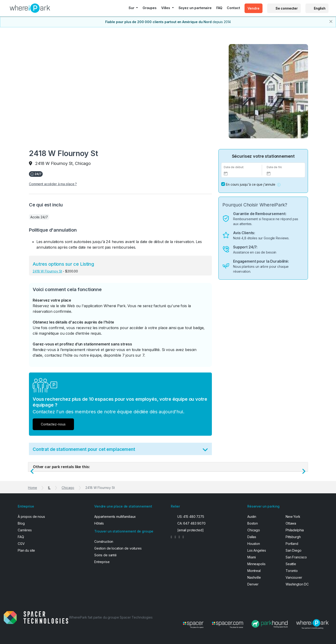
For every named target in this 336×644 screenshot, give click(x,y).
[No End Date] (223, 184)
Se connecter (287, 8)
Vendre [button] (253, 8)
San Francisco (296, 557)
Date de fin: (274, 167)
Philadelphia (295, 530)
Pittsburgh (293, 537)
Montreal (254, 571)
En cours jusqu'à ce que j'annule (251, 184)
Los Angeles (257, 550)
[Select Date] (242, 173)
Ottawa (291, 523)
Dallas (252, 537)
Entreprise (102, 562)
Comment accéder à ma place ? (53, 184)
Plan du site (26, 550)
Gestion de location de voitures (118, 548)
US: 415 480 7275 (191, 517)
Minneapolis (256, 564)
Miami (252, 557)
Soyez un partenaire (195, 8)
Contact (233, 8)
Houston (254, 544)
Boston (253, 523)
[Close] (331, 21)
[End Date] (285, 173)
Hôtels (99, 523)
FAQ (219, 8)
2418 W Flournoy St (47, 271)
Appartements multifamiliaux (115, 517)
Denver (253, 584)
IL (49, 488)
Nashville (254, 577)
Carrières (25, 530)
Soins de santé (105, 555)
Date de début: (234, 167)
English (320, 8)
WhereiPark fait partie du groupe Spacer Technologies (111, 617)
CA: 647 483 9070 (191, 523)
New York (293, 517)
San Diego (294, 550)
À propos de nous (31, 517)
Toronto (292, 571)
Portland (292, 544)
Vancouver (294, 577)
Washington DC (297, 584)
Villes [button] (166, 8)
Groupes (150, 8)
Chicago (68, 488)
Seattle (291, 564)
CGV (21, 544)
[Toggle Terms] (205, 451)
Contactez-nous (53, 424)
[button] (279, 184)
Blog (21, 523)
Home (32, 488)
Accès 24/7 (39, 217)
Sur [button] (132, 8)
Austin (252, 517)
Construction (104, 541)
